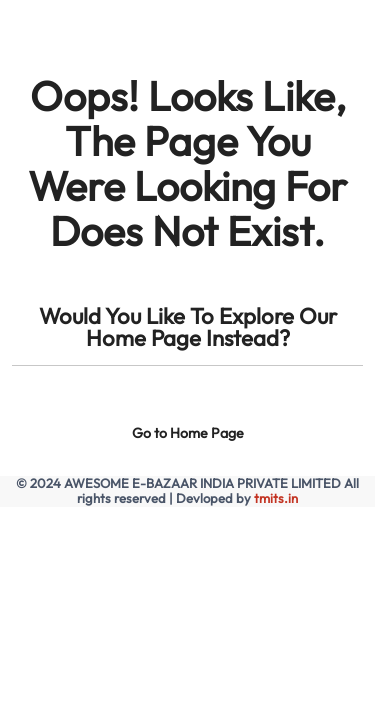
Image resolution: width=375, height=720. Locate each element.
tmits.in (276, 498)
